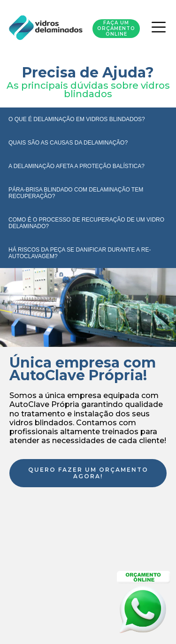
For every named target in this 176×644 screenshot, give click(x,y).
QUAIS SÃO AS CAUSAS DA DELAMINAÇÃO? (68, 143)
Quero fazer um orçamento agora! (88, 473)
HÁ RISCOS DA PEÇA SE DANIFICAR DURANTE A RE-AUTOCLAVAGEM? (80, 253)
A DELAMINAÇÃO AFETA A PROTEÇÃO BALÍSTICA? (77, 166)
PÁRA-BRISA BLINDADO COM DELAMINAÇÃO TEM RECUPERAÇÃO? (76, 193)
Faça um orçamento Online (116, 28)
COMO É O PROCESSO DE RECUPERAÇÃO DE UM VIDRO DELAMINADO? (86, 223)
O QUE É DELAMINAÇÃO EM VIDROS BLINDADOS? (77, 119)
